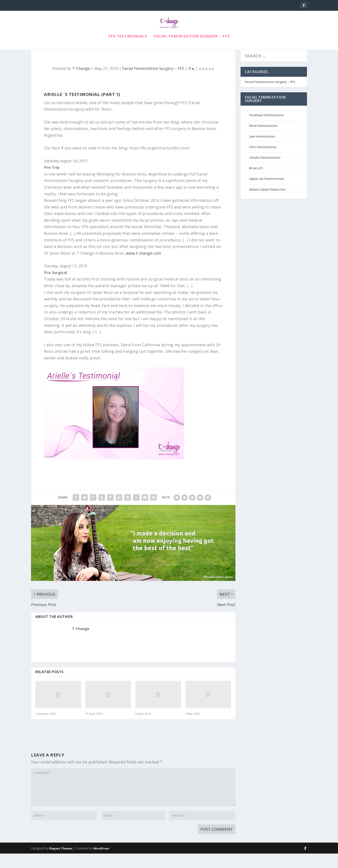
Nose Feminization (263, 140)
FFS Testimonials (128, 43)
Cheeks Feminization (265, 172)
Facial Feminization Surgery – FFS (192, 43)
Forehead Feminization (267, 129)
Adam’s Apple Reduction (267, 204)
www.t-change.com (143, 268)
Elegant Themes (61, 863)
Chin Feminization (263, 161)
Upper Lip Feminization (267, 193)
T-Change (81, 83)
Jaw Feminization (262, 151)
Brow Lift (256, 183)
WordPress (101, 863)
